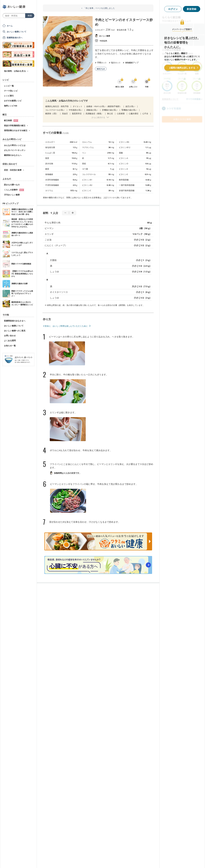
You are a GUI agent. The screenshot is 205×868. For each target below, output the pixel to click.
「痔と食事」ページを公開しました (99, 8)
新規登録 (192, 9)
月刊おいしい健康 (12, 195)
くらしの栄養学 (14, 190)
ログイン (173, 9)
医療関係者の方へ (15, 38)
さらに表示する (98, 117)
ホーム (10, 26)
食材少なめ (101, 69)
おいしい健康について (17, 32)
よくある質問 (10, 340)
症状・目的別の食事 (13, 170)
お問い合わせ (10, 336)
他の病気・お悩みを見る (15, 71)
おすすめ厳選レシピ (13, 101)
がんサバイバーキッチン (15, 150)
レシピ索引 (9, 96)
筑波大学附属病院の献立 (15, 125)
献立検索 (11, 120)
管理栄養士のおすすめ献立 (16, 130)
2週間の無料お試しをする (182, 68)
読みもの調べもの (12, 185)
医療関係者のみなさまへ (15, 321)
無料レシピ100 (11, 106)
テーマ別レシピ (11, 91)
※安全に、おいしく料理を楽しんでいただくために (65, 326)
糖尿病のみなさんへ (13, 155)
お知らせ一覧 (10, 346)
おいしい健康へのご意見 (15, 331)
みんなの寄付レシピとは (15, 145)
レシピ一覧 (9, 86)
